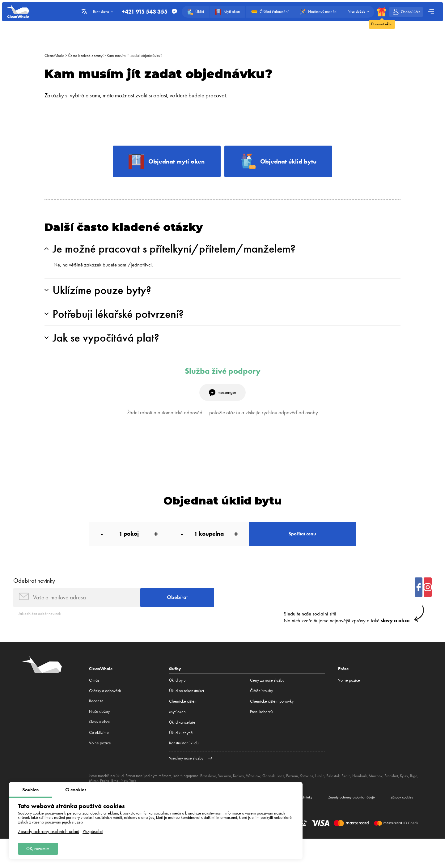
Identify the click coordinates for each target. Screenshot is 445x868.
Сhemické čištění (183, 716)
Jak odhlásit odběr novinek (41, 628)
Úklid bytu (177, 695)
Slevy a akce (100, 737)
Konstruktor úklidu (184, 758)
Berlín (351, 791)
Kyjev (413, 791)
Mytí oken (177, 727)
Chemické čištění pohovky (272, 716)
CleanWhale (55, 55)
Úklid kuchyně (181, 748)
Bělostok (338, 791)
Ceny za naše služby (267, 695)
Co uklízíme (99, 748)
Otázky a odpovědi (105, 706)
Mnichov (383, 791)
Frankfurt (399, 791)
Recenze (96, 716)
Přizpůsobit (93, 830)
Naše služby (99, 727)
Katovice (310, 791)
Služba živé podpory (223, 379)
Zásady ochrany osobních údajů (49, 830)
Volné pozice (100, 758)
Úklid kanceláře (182, 737)
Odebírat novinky (34, 593)
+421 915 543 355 (141, 12)
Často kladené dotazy (88, 55)
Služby (176, 683)
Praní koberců (261, 727)
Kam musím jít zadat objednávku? (138, 55)
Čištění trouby (261, 706)
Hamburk (366, 791)
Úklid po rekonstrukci (186, 706)
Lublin (324, 791)
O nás (94, 695)
